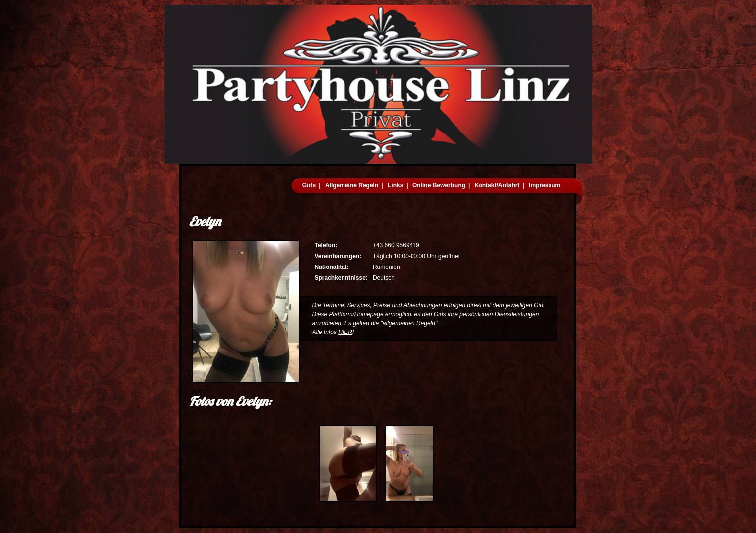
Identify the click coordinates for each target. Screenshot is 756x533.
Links (395, 185)
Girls (309, 185)
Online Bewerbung (439, 185)
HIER (345, 332)
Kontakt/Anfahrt (497, 185)
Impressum (545, 185)
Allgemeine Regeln (352, 185)
